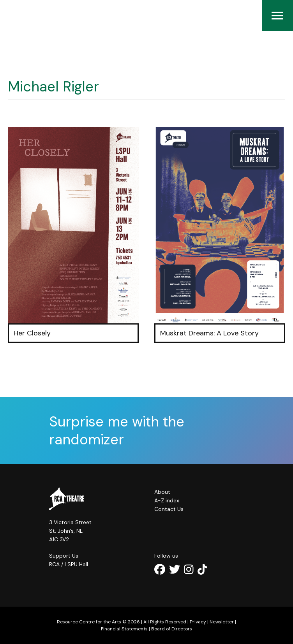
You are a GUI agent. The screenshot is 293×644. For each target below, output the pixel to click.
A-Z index (167, 500)
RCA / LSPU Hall (69, 564)
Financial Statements (124, 629)
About (162, 492)
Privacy (198, 622)
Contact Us (169, 509)
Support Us (64, 556)
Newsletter (222, 622)
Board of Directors (172, 629)
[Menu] (277, 16)
